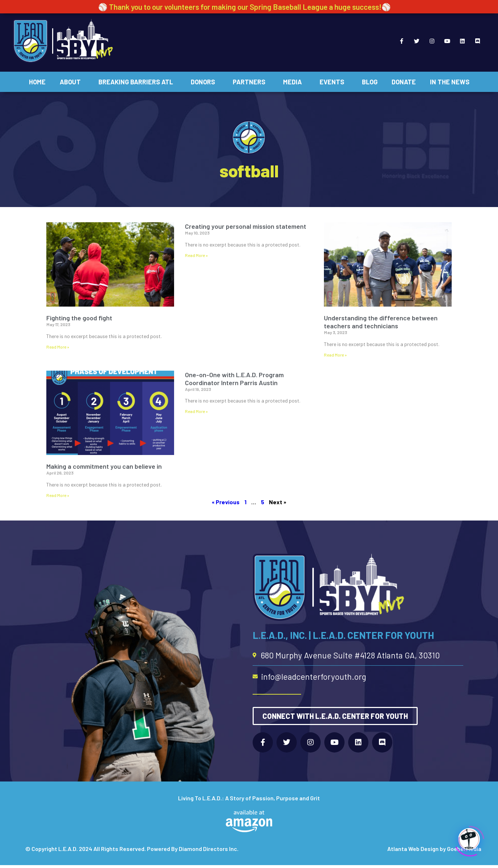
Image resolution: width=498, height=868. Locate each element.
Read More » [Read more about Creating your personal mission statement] (196, 255)
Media (294, 82)
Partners (251, 82)
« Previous (226, 502)
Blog (370, 82)
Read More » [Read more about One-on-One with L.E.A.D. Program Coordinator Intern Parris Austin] (196, 411)
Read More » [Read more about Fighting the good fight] (58, 347)
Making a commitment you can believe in (104, 466)
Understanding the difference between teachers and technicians (381, 322)
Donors (205, 82)
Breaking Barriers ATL (138, 82)
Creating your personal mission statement (246, 226)
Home (37, 82)
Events (334, 82)
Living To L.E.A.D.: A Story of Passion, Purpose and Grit (249, 798)
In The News (450, 82)
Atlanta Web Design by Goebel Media (434, 849)
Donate (404, 82)
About (72, 82)
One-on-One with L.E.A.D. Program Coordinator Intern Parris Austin (234, 379)
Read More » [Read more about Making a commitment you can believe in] (58, 495)
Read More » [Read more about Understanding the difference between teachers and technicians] (335, 355)
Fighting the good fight (79, 318)
